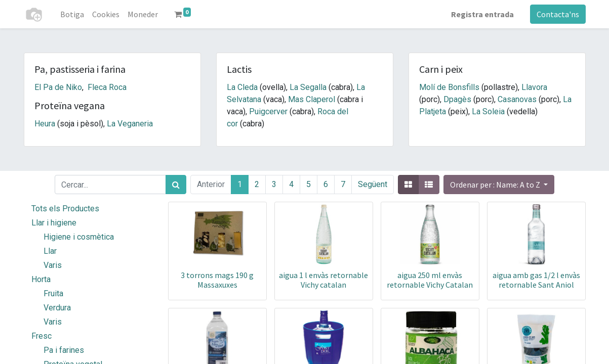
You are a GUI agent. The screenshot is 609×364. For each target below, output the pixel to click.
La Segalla (308, 87)
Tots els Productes (65, 209)
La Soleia (488, 111)
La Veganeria (130, 124)
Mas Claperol (312, 99)
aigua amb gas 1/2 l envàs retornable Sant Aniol (536, 280)
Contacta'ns (558, 14)
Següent (373, 184)
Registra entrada (482, 14)
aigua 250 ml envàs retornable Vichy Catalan (430, 280)
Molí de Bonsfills (449, 87)
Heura (45, 124)
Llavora (534, 87)
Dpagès (457, 99)
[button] (499, 185)
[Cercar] (176, 185)
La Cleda (242, 87)
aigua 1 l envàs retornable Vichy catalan (323, 280)
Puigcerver (268, 111)
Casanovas (517, 99)
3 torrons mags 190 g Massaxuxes (217, 280)
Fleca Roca (107, 87)
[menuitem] (72, 14)
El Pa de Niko (58, 87)
